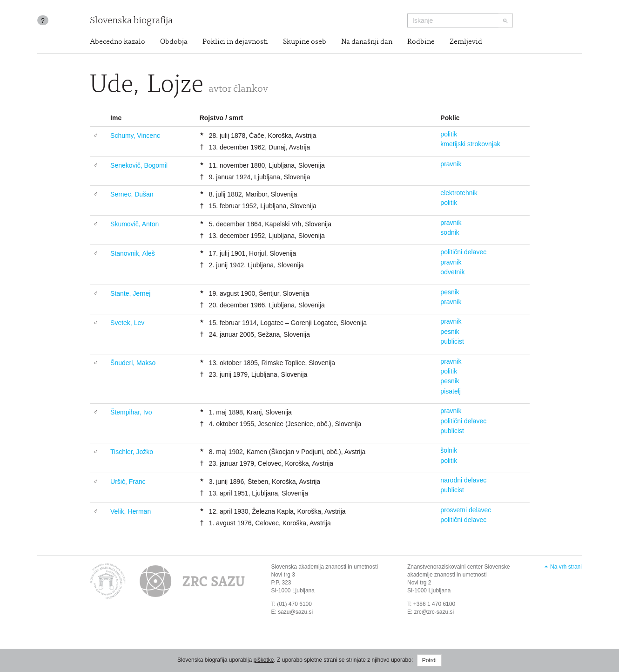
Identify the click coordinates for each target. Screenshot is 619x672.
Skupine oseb (305, 42)
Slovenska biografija (131, 21)
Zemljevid (466, 42)
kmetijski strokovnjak (470, 144)
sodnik (450, 232)
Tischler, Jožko (132, 452)
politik (449, 134)
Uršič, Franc (128, 482)
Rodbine (421, 42)
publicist (452, 341)
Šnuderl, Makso (133, 363)
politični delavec (463, 252)
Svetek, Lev (127, 323)
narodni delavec (463, 480)
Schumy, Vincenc (135, 136)
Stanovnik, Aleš (133, 253)
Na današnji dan (367, 42)
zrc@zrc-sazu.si (434, 612)
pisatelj (451, 391)
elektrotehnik (459, 193)
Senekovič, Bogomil (139, 165)
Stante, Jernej (130, 293)
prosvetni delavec (466, 510)
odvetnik (452, 272)
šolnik (449, 450)
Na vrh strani (566, 567)
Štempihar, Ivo (131, 412)
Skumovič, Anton (135, 224)
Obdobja (174, 42)
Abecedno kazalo (118, 42)
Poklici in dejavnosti (235, 42)
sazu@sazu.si (295, 612)
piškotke (263, 660)
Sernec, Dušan (132, 194)
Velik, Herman (131, 511)
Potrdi (429, 660)
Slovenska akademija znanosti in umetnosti (325, 567)
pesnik (450, 292)
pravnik (451, 164)
